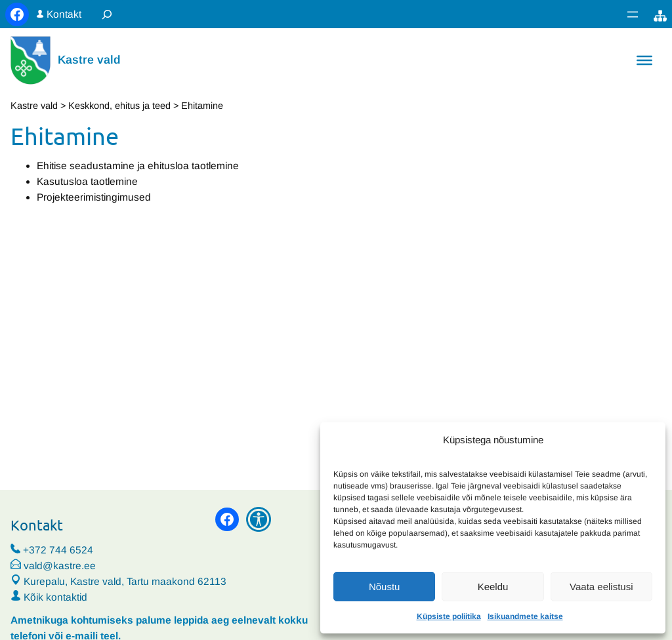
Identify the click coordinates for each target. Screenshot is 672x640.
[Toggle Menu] (644, 60)
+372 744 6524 (58, 550)
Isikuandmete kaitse (525, 616)
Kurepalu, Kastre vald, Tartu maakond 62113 (118, 581)
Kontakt (64, 14)
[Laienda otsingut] (107, 14)
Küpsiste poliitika (449, 616)
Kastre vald (89, 60)
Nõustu (385, 587)
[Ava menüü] (633, 14)
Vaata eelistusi (601, 587)
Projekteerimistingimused (94, 197)
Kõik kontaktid (55, 597)
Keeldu (493, 587)
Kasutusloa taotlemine (87, 181)
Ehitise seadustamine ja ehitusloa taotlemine (138, 166)
